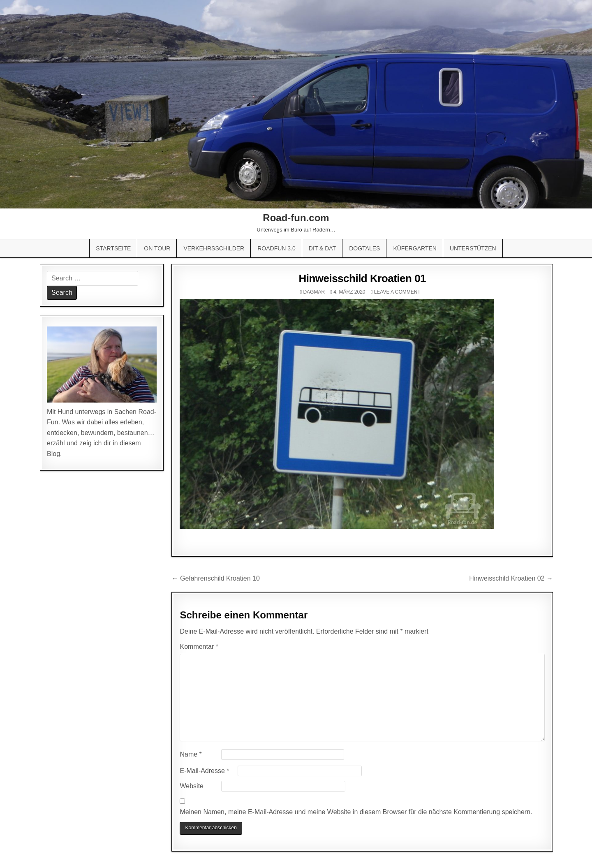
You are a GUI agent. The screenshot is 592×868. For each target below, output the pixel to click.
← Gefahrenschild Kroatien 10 (215, 578)
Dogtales (364, 248)
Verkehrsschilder (214, 248)
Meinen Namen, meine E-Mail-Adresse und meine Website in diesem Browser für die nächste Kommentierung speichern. (356, 812)
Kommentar (199, 647)
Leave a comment (397, 292)
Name (191, 754)
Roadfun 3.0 (276, 248)
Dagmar (314, 292)
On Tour (157, 248)
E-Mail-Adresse (204, 771)
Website (192, 786)
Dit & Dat (322, 248)
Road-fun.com (296, 218)
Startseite (113, 248)
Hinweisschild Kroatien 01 (362, 278)
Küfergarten (415, 248)
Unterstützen (473, 248)
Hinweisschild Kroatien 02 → (511, 578)
